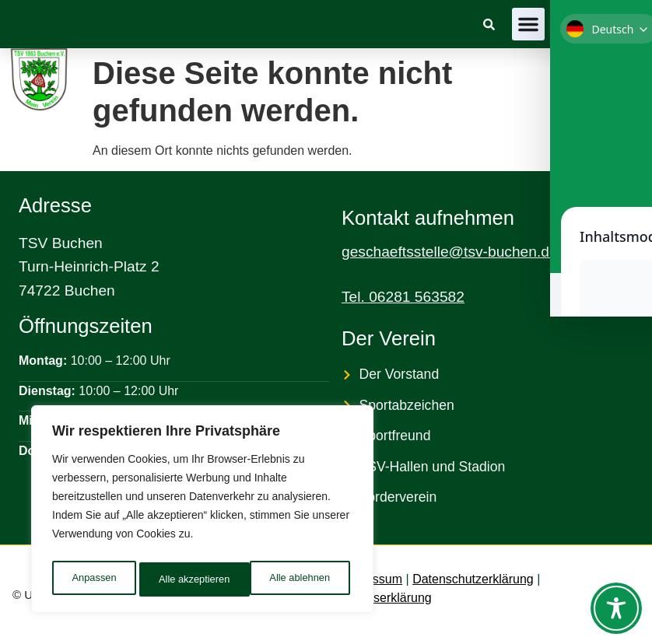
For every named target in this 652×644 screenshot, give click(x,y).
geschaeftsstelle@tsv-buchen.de (450, 252)
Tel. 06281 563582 (403, 297)
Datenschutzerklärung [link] (473, 579)
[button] (528, 24)
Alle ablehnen (188, 579)
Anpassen (93, 579)
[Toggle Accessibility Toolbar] (616, 608)
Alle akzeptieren (298, 579)
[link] (489, 24)
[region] (202, 513)
